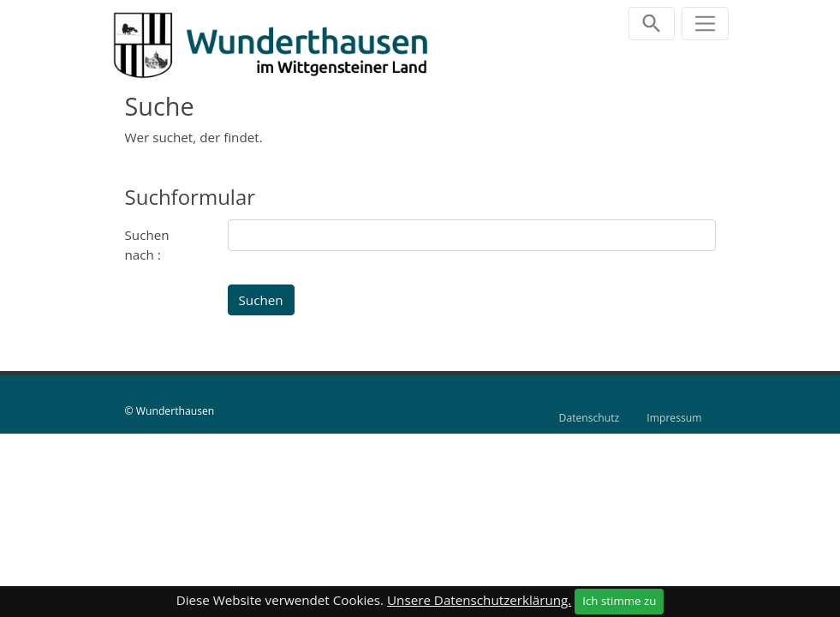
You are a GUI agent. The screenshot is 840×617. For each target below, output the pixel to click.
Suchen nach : (147, 245)
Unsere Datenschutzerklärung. (479, 600)
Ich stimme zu (619, 601)
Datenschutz (590, 418)
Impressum (674, 418)
